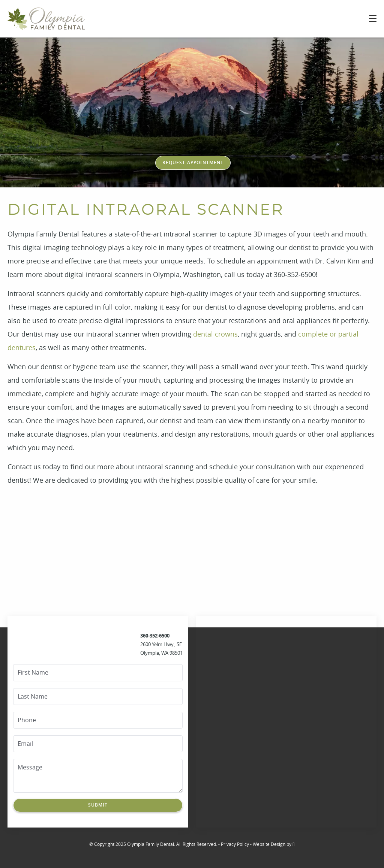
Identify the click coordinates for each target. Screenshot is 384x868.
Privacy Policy (235, 844)
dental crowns (215, 334)
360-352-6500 (155, 636)
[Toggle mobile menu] (373, 19)
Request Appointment (193, 162)
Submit (98, 805)
